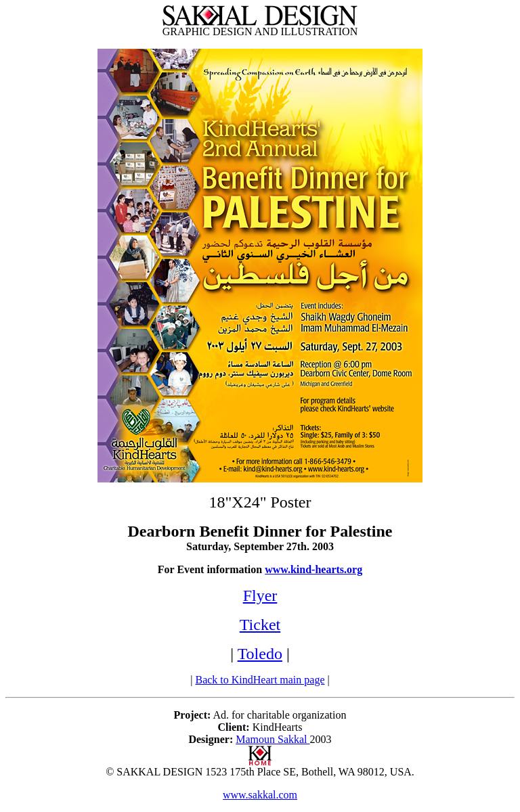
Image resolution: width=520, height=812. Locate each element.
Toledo (260, 654)
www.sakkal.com (260, 795)
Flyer (260, 595)
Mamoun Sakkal (273, 739)
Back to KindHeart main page (260, 680)
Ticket (260, 625)
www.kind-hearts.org (313, 569)
